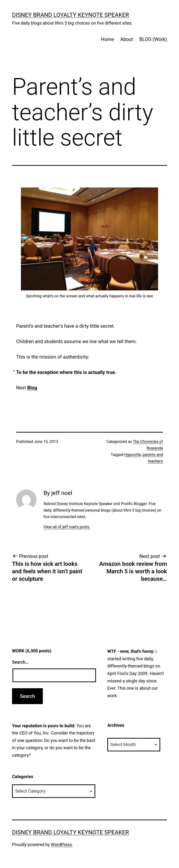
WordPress (61, 845)
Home (107, 39)
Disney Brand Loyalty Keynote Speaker (70, 15)
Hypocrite (133, 455)
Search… (20, 662)
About (127, 39)
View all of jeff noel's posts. (67, 527)
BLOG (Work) (153, 39)
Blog (32, 388)
